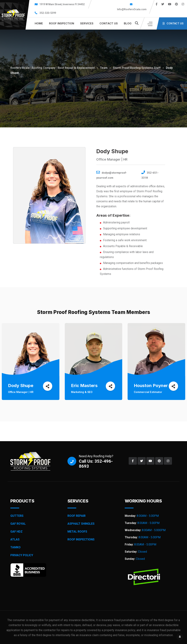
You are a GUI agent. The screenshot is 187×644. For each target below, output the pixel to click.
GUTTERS (17, 516)
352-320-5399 (48, 13)
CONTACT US (109, 23)
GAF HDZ (16, 532)
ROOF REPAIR (76, 516)
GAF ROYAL (18, 524)
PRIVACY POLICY (22, 555)
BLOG (128, 23)
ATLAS (15, 539)
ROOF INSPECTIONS (81, 539)
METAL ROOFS (77, 532)
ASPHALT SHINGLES (81, 524)
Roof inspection (62, 23)
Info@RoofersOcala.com (132, 9)
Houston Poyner (152, 386)
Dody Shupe (22, 386)
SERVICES (87, 23)
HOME (39, 23)
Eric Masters (85, 386)
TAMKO (15, 547)
